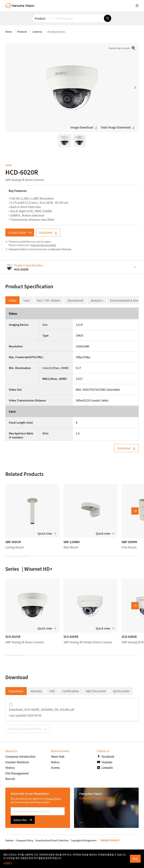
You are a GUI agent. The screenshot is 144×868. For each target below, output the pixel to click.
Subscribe (23, 820)
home (9, 32)
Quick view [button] (47, 533)
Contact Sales (20, 232)
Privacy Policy (54, 799)
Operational (75, 300)
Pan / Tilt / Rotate (48, 300)
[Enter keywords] (79, 18)
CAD (52, 691)
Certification (70, 691)
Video (12, 300)
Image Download (84, 127)
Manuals (36, 691)
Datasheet (48, 232)
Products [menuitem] (22, 32)
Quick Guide (121, 691)
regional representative (43, 245)
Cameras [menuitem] (37, 32)
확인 (135, 859)
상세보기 (8, 863)
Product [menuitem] (40, 18)
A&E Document (96, 691)
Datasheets (16, 691)
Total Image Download (118, 127)
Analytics (97, 300)
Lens (27, 300)
